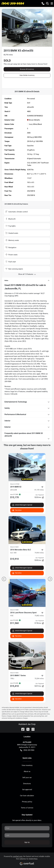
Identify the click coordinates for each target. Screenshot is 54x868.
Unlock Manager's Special (22, 505)
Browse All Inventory (27, 69)
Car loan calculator (27, 796)
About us (27, 771)
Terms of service (27, 808)
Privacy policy (27, 802)
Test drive (17, 510)
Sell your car (27, 778)
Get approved (27, 790)
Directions (27, 784)
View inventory (27, 765)
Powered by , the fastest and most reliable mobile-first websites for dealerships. (27, 860)
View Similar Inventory (27, 75)
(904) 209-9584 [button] (27, 750)
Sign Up (27, 842)
